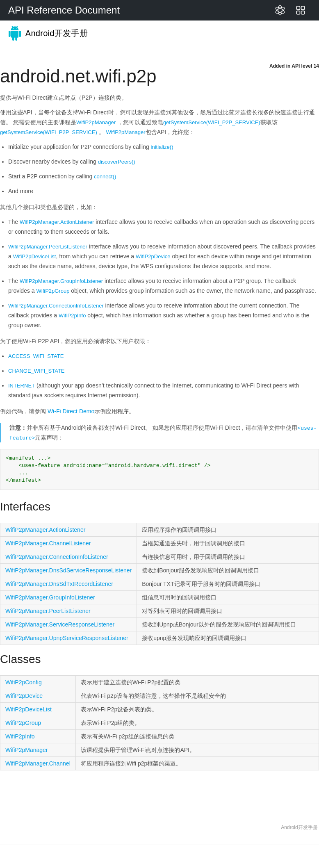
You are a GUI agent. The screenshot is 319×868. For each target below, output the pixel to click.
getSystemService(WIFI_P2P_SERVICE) (212, 122)
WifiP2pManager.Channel (38, 763)
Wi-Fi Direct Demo (71, 411)
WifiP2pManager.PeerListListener (48, 247)
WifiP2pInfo (72, 316)
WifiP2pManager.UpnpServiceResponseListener (67, 638)
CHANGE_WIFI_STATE (36, 371)
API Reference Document (64, 10)
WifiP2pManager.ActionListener (57, 222)
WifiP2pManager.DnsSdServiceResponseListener (68, 570)
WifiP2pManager (96, 122)
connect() (105, 177)
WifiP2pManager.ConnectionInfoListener (56, 306)
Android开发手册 (44, 33)
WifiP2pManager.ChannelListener (48, 543)
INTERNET (22, 386)
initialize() (162, 147)
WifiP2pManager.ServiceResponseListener (60, 624)
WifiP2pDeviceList (35, 256)
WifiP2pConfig (24, 682)
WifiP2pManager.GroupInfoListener (61, 281)
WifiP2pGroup (53, 291)
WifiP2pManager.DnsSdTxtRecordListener (59, 584)
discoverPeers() (117, 162)
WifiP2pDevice (153, 256)
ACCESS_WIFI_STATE (36, 356)
